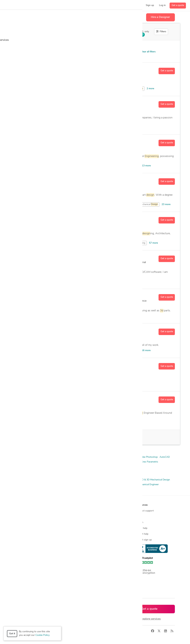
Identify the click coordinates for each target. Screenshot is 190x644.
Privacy (68, 631)
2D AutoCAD (56, 457)
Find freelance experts (68, 511)
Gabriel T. (45, 142)
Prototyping (92, 489)
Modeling (96, 316)
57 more (153, 243)
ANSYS (133, 457)
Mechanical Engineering (28, 489)
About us (101, 511)
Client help (142, 528)
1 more (136, 384)
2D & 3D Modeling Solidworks (31, 457)
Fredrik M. (45, 365)
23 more (166, 204)
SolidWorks (64, 467)
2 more (150, 89)
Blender (84, 462)
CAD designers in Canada (70, 563)
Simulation (118, 489)
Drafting (67, 243)
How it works (24, 511)
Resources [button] (142, 505)
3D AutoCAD (91, 457)
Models (60, 281)
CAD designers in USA (68, 557)
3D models (62, 546)
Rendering (105, 489)
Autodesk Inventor (80, 127)
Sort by (114, 46)
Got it (12, 634)
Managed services (26, 517)
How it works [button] (24, 505)
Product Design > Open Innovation (40, 52)
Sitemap (61, 586)
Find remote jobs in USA (69, 540)
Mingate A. (46, 219)
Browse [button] (61, 505)
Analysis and (126, 351)
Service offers (64, 522)
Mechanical (127, 166)
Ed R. (41, 103)
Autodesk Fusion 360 (27, 462)
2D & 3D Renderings (47, 485)
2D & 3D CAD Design (26, 480)
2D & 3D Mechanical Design (155, 480)
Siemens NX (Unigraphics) (29, 467)
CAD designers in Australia (71, 575)
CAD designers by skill (68, 551)
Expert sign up (144, 540)
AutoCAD (101, 282)
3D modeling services (28, 534)
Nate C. (43, 180)
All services (22, 551)
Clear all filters (147, 52)
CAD (137, 89)
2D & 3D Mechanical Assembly (122, 480)
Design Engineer (99, 485)
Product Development (72, 489)
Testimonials (103, 528)
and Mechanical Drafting (130, 243)
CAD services (24, 528)
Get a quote (178, 5)
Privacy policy (104, 546)
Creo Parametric (107, 462)
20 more (113, 282)
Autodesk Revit (70, 462)
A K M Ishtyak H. (50, 296)
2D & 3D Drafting (95, 480)
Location (72, 46)
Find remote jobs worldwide (71, 534)
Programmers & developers (31, 540)
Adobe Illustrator (114, 316)
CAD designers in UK (68, 569)
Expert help (142, 534)
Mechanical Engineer (148, 485)
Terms (78, 631)
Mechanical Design (125, 485)
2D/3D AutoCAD (74, 457)
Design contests (25, 522)
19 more (128, 422)
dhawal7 (44, 70)
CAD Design (82, 485)
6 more (130, 316)
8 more (138, 127)
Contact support (145, 511)
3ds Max (122, 457)
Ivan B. (43, 331)
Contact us (102, 534)
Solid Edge (50, 467)
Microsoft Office (126, 462)
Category (20, 46)
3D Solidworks (108, 457)
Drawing (45, 281)
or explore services (149, 619)
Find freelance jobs (66, 517)
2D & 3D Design (76, 480)
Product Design (50, 489)
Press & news (104, 517)
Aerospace (81, 281)
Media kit (101, 522)
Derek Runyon (48, 258)
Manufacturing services (29, 546)
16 (45, 437)
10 (74, 408)
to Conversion (69, 423)
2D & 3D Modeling (25, 485)
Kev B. (42, 399)
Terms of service (105, 540)
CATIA (93, 462)
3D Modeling (67, 485)
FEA (111, 485)
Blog (139, 517)
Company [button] (102, 505)
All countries (63, 580)
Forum (140, 522)
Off (134, 32)
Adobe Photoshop (148, 457)
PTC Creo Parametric (147, 462)
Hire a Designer (160, 17)
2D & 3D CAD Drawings (52, 480)
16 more (146, 350)
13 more (146, 166)
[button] (42, 5)
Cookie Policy (42, 635)
